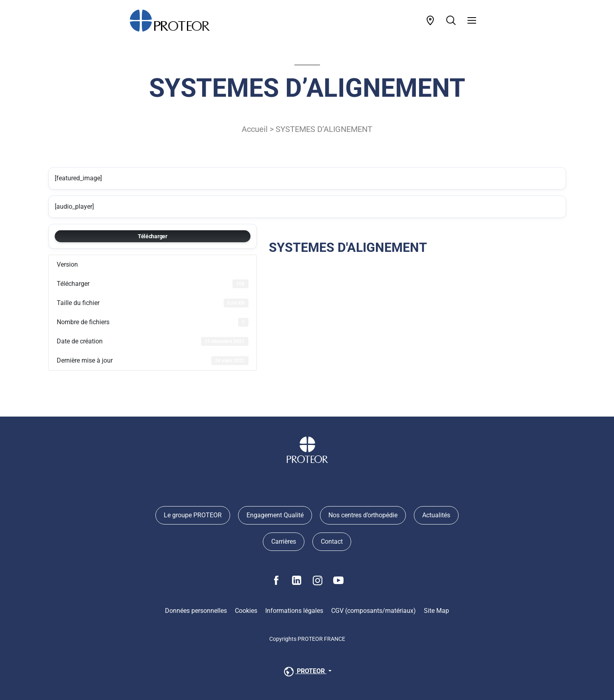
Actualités (436, 515)
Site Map (436, 611)
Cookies (246, 611)
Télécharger (153, 236)
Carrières (284, 541)
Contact (332, 541)
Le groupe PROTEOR (193, 515)
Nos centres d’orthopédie (363, 515)
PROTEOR (304, 672)
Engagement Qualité (275, 515)
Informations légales (294, 611)
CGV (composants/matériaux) (374, 611)
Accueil (255, 129)
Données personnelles (196, 611)
